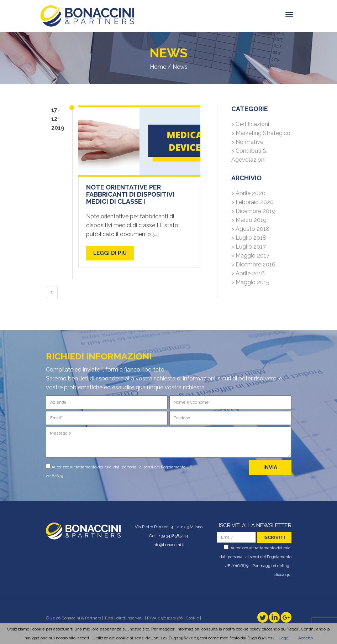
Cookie (192, 618)
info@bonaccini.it (168, 545)
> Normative (247, 142)
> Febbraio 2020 (252, 202)
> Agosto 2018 (250, 229)
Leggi (284, 638)
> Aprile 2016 (248, 273)
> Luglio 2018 (249, 238)
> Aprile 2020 (248, 193)
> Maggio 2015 (250, 282)
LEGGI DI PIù (110, 253)
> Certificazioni (250, 124)
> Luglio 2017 (249, 247)
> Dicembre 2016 (253, 264)
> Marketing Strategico (261, 133)
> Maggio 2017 (250, 256)
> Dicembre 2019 (253, 211)
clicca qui (283, 575)
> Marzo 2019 (249, 220)
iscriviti (274, 537)
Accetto (306, 638)
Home (158, 67)
